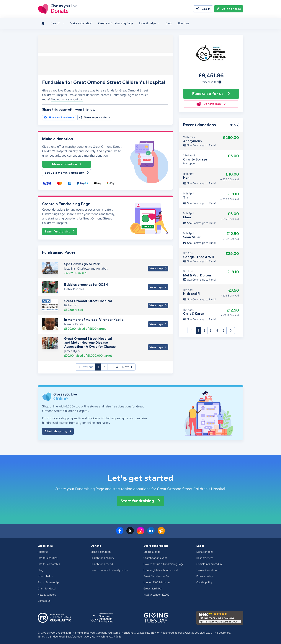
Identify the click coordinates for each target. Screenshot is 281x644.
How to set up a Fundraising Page (164, 564)
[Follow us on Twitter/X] (130, 532)
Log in (203, 9)
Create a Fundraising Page (115, 23)
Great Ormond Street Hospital (88, 300)
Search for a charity (102, 557)
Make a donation (81, 23)
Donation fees (205, 551)
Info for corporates (49, 564)
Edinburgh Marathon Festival (161, 570)
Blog (168, 23)
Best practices (205, 557)
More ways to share (95, 117)
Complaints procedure (210, 564)
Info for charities (48, 557)
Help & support (47, 594)
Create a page (152, 551)
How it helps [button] (147, 23)
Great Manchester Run (157, 576)
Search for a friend (102, 564)
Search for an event (155, 557)
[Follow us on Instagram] (140, 532)
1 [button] (99, 366)
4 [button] (117, 366)
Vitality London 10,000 (156, 594)
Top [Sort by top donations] (234, 124)
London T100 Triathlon (157, 582)
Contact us (44, 600)
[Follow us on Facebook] (120, 532)
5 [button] (223, 330)
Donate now (211, 103)
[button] (220, 81)
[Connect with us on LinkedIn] (151, 532)
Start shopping (58, 431)
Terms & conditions (208, 570)
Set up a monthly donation (67, 172)
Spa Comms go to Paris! (83, 263)
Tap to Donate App (49, 582)
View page (158, 268)
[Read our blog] (161, 532)
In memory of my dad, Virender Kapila (94, 319)
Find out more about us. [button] (67, 99)
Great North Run (153, 588)
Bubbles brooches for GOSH (86, 284)
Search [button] (55, 23)
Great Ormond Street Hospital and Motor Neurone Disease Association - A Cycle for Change (90, 342)
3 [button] (111, 366)
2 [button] (104, 366)
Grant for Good (47, 588)
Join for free (229, 9)
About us (183, 23)
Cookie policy (204, 582)
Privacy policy (205, 576)
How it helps (45, 576)
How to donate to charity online (110, 570)
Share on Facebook (59, 117)
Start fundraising (60, 231)
